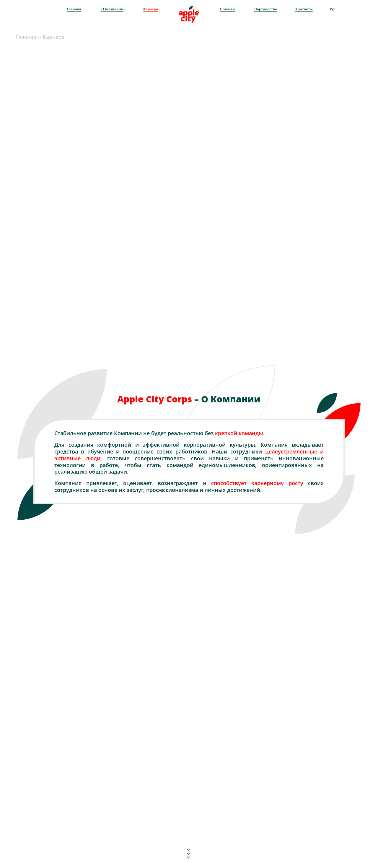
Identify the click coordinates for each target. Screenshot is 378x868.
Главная (26, 37)
